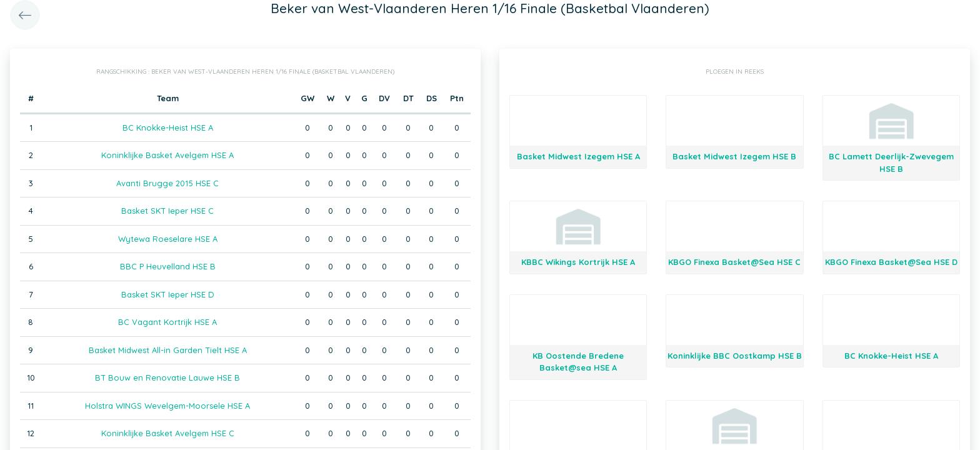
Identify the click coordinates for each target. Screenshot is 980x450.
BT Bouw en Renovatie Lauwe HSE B (167, 377)
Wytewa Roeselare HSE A (168, 239)
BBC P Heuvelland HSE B (168, 266)
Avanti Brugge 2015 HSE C (167, 183)
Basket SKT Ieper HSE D (168, 294)
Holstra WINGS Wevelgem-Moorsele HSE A (167, 406)
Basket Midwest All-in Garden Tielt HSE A (168, 350)
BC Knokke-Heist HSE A (168, 127)
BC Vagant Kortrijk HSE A (167, 322)
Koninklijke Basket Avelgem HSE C (168, 433)
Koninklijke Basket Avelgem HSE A (167, 155)
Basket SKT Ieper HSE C (167, 211)
